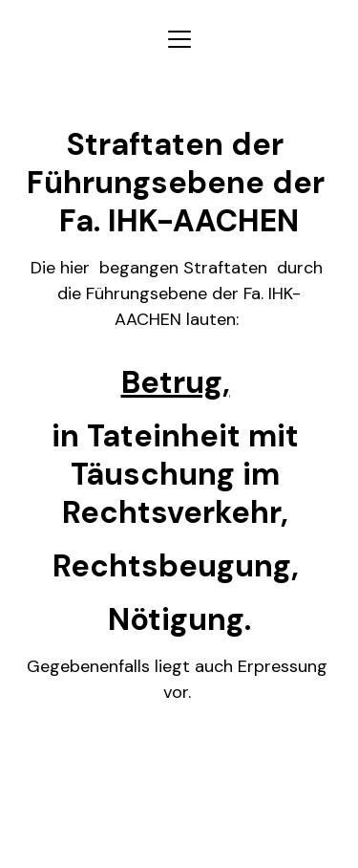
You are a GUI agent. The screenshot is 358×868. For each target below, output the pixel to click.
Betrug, (176, 382)
